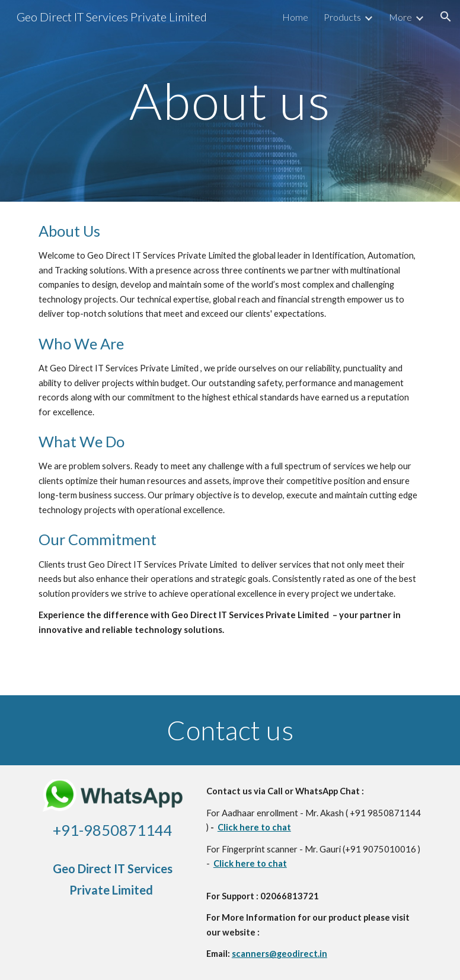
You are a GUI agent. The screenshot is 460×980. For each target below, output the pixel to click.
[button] (446, 17)
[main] (230, 101)
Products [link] (342, 17)
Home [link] (295, 17)
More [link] (400, 17)
